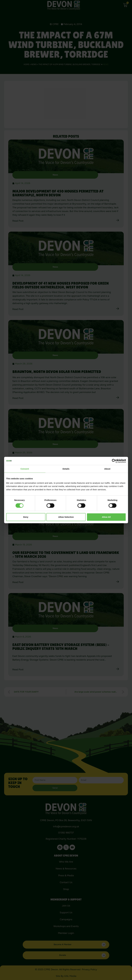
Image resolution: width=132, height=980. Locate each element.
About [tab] (107, 469)
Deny (26, 517)
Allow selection (66, 517)
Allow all (106, 517)
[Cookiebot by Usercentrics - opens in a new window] (114, 461)
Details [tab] (66, 469)
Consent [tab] (25, 469)
